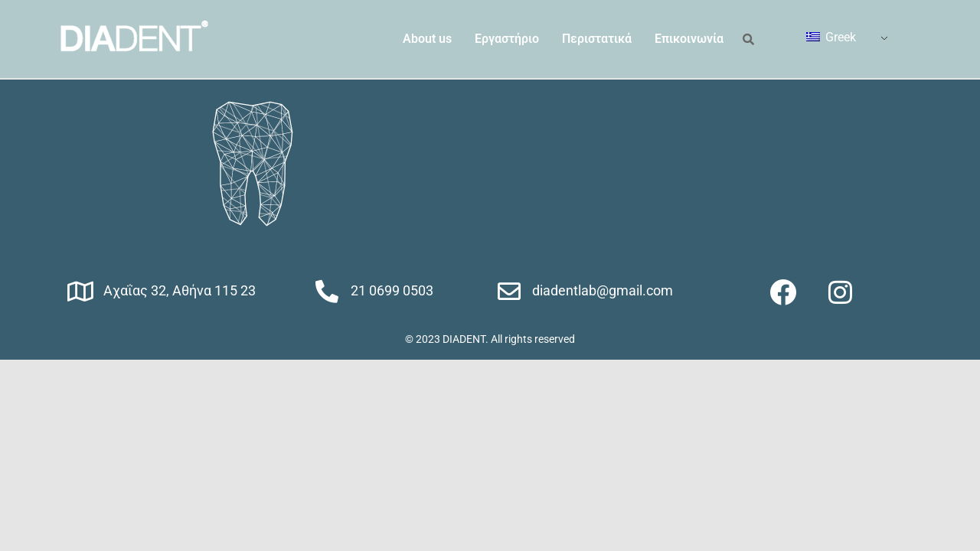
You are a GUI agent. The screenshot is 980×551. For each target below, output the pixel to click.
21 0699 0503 (392, 290)
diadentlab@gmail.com (603, 290)
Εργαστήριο (507, 39)
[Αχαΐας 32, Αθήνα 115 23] (80, 292)
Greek (831, 37)
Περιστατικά (597, 39)
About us (427, 39)
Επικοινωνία (689, 39)
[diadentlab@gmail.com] (509, 292)
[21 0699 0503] (327, 292)
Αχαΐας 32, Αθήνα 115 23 (180, 290)
